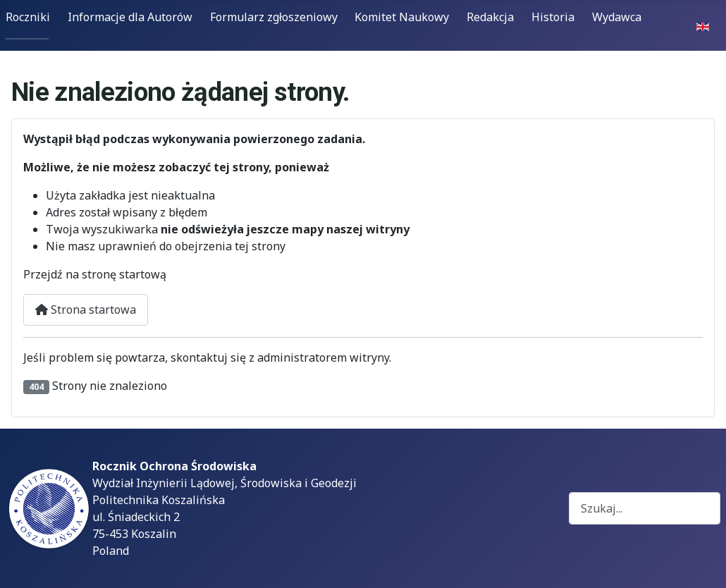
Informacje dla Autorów (130, 17)
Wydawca (617, 17)
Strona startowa (86, 310)
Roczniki (28, 17)
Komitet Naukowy (402, 17)
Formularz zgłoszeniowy (274, 17)
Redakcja (490, 17)
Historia (553, 17)
